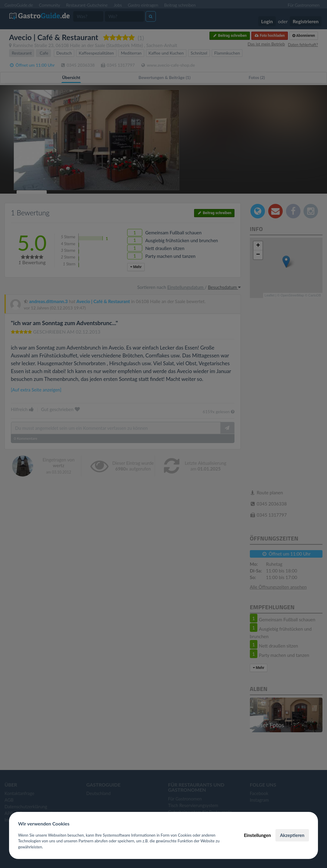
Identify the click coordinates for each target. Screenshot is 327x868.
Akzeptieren (292, 835)
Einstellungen (257, 835)
